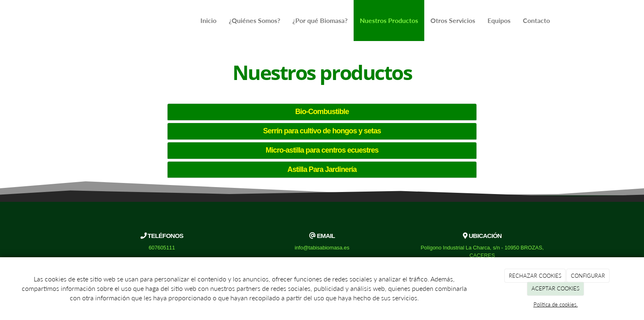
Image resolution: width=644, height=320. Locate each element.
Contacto (536, 20)
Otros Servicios (453, 20)
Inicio (208, 20)
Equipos (499, 20)
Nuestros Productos (389, 20)
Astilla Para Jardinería (322, 169)
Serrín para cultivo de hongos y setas (322, 131)
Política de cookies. (556, 304)
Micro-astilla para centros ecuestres (322, 150)
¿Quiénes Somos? (254, 20)
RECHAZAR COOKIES (535, 276)
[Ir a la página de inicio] (86, 21)
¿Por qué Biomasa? (320, 20)
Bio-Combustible (322, 112)
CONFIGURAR (588, 276)
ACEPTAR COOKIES (555, 288)
